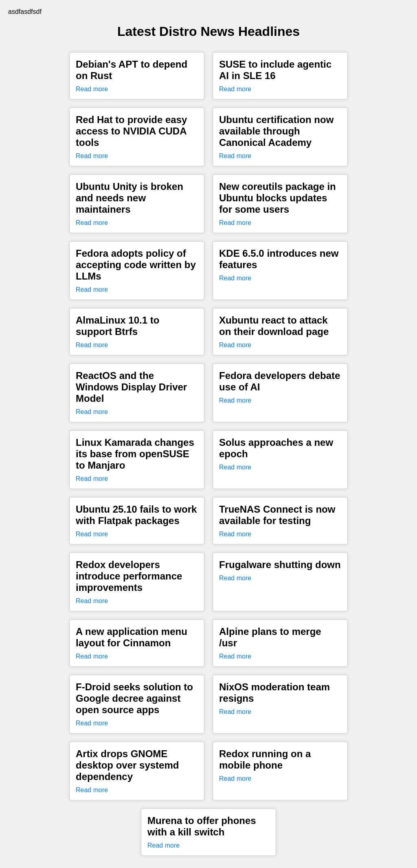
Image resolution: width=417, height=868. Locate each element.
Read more (92, 89)
